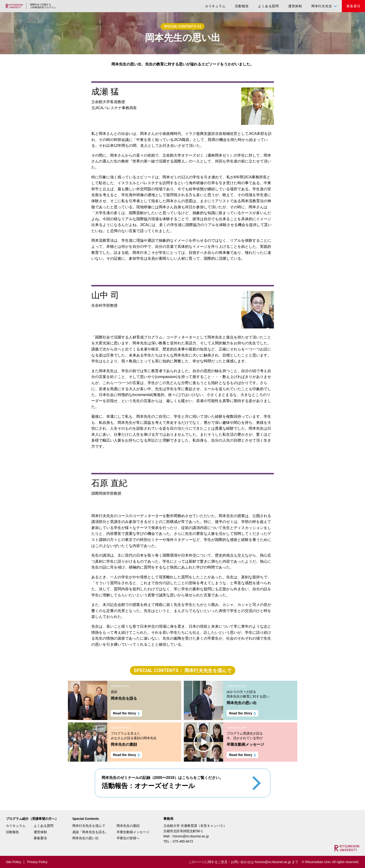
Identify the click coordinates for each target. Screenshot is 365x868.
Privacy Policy (37, 862)
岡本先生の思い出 (85, 838)
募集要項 (353, 6)
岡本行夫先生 (322, 6)
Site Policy (13, 862)
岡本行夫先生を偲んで (89, 826)
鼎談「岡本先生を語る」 (90, 832)
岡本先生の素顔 (128, 826)
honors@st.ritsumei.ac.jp (191, 836)
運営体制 (295, 6)
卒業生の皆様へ (128, 838)
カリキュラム (215, 6)
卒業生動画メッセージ (133, 832)
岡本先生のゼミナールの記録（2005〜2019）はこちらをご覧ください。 (162, 783)
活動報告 (242, 6)
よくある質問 (268, 6)
